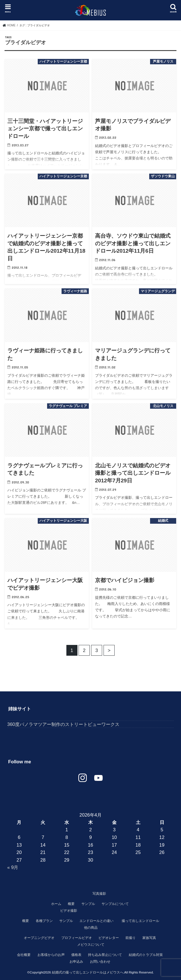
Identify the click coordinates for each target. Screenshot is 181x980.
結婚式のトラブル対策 (146, 955)
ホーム (56, 904)
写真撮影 (99, 894)
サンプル (88, 904)
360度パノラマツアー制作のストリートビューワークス (63, 724)
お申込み (76, 962)
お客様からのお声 (51, 955)
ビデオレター (109, 938)
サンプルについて (115, 904)
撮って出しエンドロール (140, 921)
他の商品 (91, 928)
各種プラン (44, 921)
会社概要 (24, 955)
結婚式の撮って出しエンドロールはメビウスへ (88, 972)
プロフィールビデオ (77, 938)
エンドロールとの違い (96, 921)
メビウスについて (91, 945)
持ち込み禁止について (105, 955)
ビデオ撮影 (69, 911)
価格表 (76, 955)
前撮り (131, 938)
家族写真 (149, 938)
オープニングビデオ (39, 938)
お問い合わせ (100, 962)
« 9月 (13, 867)
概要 (71, 904)
